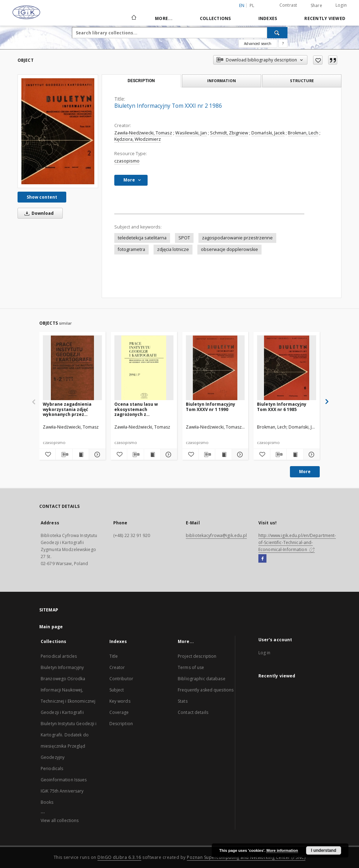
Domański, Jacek (268, 133)
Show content (42, 197)
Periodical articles (59, 656)
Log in (265, 653)
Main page (51, 627)
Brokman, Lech (303, 133)
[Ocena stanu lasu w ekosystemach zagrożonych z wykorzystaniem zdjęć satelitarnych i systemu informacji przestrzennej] (144, 368)
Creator (117, 667)
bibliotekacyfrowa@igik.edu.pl (216, 535)
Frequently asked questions (206, 690)
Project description (197, 656)
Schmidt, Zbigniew (229, 133)
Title (114, 656)
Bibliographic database (202, 679)
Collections (215, 18)
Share (316, 6)
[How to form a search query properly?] (283, 44)
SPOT (184, 238)
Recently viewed (325, 18)
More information (282, 850)
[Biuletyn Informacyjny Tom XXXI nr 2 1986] (58, 131)
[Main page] (133, 18)
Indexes (268, 18)
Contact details (193, 712)
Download (38, 213)
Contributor (121, 679)
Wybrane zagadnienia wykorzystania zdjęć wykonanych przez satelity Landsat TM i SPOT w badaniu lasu (67, 409)
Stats (183, 701)
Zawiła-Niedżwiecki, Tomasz (143, 133)
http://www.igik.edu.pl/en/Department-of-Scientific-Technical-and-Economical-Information (297, 542)
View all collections (60, 820)
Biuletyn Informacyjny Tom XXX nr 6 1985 (282, 407)
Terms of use (191, 667)
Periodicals (52, 768)
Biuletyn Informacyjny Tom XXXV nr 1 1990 (211, 407)
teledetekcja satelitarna (142, 238)
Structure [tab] (302, 81)
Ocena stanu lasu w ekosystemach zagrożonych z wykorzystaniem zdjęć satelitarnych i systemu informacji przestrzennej (143, 409)
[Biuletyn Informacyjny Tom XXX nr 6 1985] (287, 368)
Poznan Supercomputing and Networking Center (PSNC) (246, 857)
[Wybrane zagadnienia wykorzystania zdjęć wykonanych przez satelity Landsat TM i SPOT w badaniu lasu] (72, 368)
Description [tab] (141, 81)
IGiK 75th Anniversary (62, 791)
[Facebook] (262, 559)
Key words (120, 701)
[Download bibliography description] (64, 455)
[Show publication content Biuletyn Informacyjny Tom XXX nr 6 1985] (295, 455)
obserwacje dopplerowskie (229, 249)
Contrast (288, 5)
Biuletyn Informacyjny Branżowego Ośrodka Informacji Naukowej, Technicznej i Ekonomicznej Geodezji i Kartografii (68, 690)
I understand (324, 850)
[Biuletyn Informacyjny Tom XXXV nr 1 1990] (215, 368)
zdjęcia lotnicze (173, 249)
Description (121, 724)
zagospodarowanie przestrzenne (237, 238)
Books (47, 802)
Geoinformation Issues (64, 780)
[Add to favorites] (318, 60)
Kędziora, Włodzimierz (138, 139)
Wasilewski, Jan (191, 133)
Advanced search (258, 44)
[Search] (277, 33)
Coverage (119, 712)
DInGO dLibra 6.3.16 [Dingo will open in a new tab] (119, 857)
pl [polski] (252, 5)
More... (164, 18)
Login (341, 5)
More (305, 472)
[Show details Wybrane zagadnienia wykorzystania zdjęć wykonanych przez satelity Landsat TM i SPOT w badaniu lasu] (96, 455)
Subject (117, 690)
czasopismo (127, 161)
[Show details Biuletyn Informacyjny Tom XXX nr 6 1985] (311, 455)
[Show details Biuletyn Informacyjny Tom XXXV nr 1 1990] (239, 455)
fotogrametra (131, 249)
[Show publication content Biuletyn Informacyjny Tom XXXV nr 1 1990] (223, 455)
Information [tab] (222, 81)
